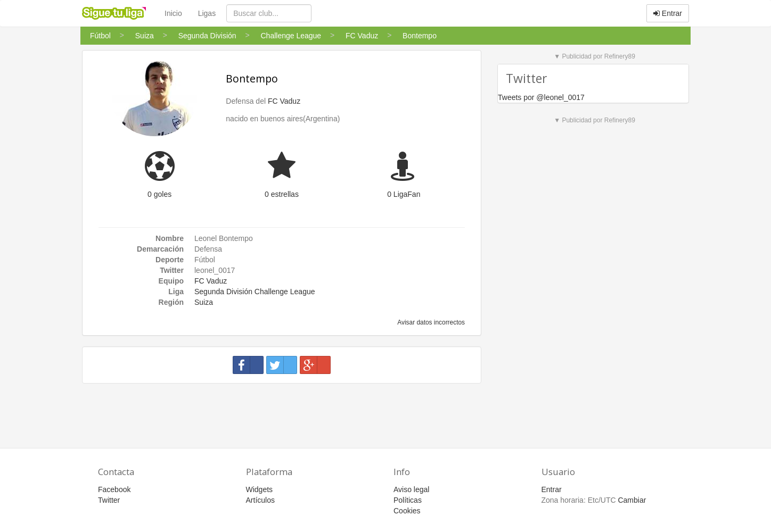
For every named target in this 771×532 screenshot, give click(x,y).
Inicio (173, 13)
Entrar (668, 13)
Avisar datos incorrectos (430, 322)
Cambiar (632, 500)
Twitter (109, 500)
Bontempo (252, 78)
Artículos (260, 500)
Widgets (260, 489)
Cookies (407, 511)
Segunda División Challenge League (255, 292)
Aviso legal (411, 489)
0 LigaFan (404, 194)
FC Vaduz (284, 101)
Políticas (408, 500)
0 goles (159, 194)
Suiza (204, 302)
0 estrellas (282, 194)
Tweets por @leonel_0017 (541, 97)
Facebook (114, 489)
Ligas (207, 13)
